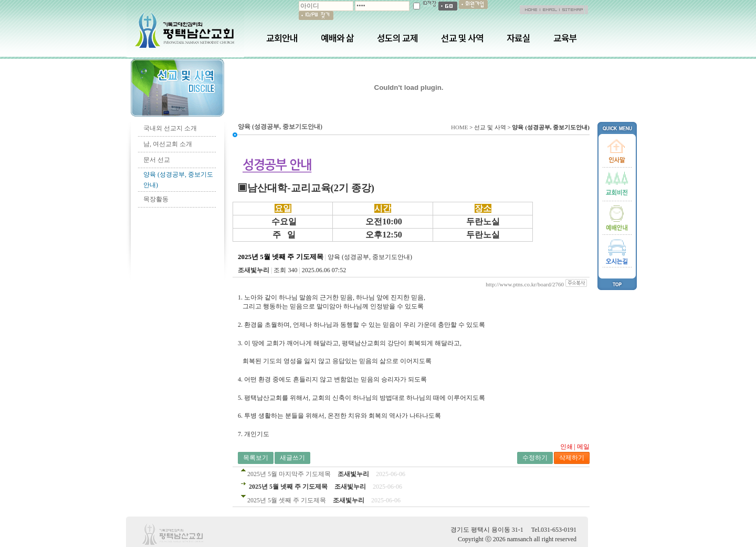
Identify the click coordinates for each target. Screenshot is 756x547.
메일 (583, 447)
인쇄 (566, 447)
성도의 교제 (397, 38)
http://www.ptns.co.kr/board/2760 (525, 284)
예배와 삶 (337, 38)
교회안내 (282, 38)
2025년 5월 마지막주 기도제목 (289, 474)
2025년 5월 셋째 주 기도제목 (287, 500)
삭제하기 (572, 458)
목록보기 (256, 458)
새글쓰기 (292, 458)
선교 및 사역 (462, 38)
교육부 (565, 38)
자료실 (518, 38)
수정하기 (535, 458)
